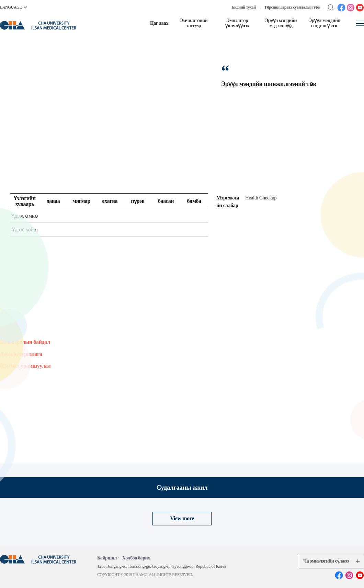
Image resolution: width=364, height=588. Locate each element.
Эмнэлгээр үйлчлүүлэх (237, 23)
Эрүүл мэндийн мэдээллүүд (281, 23)
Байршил (107, 558)
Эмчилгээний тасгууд (194, 23)
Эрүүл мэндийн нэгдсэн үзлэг (325, 23)
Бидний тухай (244, 7)
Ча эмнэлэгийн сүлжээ (331, 561)
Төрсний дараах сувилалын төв (292, 7)
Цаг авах (159, 23)
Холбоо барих (136, 558)
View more (182, 518)
